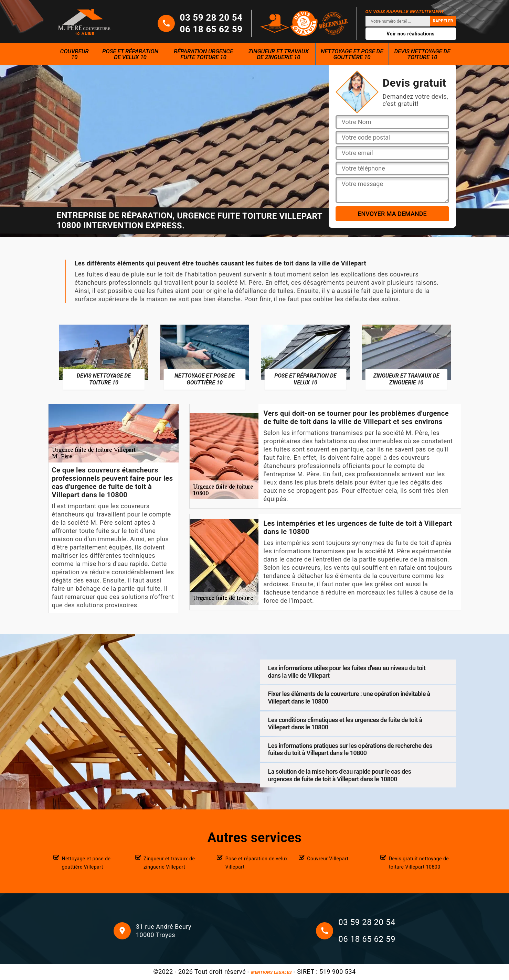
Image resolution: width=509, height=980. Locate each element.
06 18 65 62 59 (211, 29)
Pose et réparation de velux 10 (130, 54)
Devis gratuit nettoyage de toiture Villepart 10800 (419, 863)
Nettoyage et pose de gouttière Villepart (86, 863)
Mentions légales (272, 972)
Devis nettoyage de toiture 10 (422, 54)
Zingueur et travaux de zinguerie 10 (279, 54)
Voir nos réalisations (411, 34)
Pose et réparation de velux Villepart (257, 863)
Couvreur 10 (75, 54)
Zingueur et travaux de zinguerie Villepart (169, 863)
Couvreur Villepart (328, 859)
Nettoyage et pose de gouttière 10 (352, 54)
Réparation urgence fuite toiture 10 (203, 54)
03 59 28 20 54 (211, 18)
